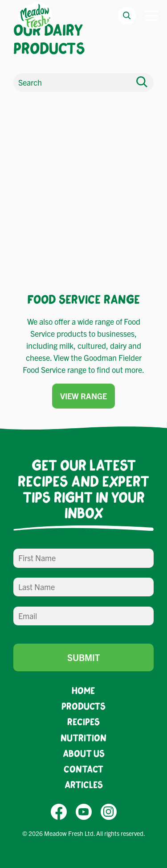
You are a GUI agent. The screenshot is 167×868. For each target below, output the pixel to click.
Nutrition (83, 738)
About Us (84, 753)
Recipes (83, 721)
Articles (84, 784)
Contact (83, 769)
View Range (83, 396)
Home (83, 690)
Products (83, 706)
